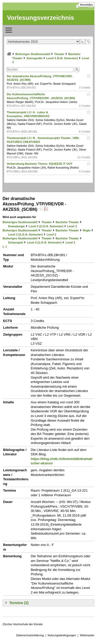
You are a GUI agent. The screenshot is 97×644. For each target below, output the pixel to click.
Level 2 (72, 226)
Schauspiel (16, 242)
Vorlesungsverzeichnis (41, 18)
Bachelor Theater (67, 222)
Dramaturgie (16, 226)
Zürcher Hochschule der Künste (23, 624)
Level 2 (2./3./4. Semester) (46, 226)
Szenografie (34, 58)
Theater (59, 54)
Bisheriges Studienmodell (33, 54)
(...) (5, 246)
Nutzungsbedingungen (62, 635)
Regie (87, 230)
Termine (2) (19, 603)
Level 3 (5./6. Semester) (62, 58)
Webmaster (87, 635)
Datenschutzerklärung (30, 635)
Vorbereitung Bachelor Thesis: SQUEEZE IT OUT (40, 164)
